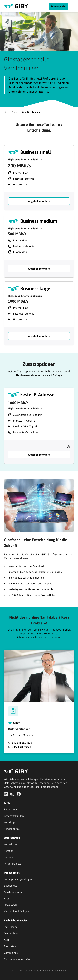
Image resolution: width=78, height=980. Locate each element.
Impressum (10, 927)
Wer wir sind (11, 844)
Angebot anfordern (39, 201)
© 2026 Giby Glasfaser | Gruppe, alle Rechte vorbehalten (39, 971)
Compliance (11, 953)
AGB (6, 940)
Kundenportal (58, 6)
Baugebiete (10, 886)
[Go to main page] (26, 6)
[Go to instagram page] (12, 794)
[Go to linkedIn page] (6, 794)
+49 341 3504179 (22, 743)
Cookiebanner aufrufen (17, 959)
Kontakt (8, 851)
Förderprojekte (12, 864)
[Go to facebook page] (19, 794)
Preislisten (10, 946)
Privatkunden (11, 809)
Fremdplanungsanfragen (18, 879)
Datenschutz (11, 933)
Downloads (10, 905)
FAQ (6, 898)
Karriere (9, 857)
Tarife (15, 112)
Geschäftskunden (14, 816)
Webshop (9, 822)
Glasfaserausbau (14, 892)
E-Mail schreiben (21, 747)
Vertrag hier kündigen (16, 911)
